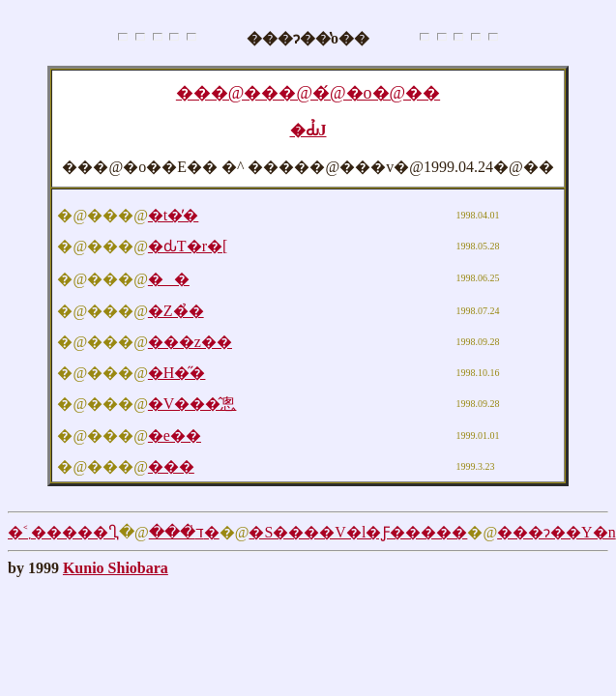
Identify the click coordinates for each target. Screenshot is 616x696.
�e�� (175, 435)
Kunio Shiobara (116, 568)
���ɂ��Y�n (557, 532)
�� (169, 279)
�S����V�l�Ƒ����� (358, 532)
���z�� (190, 342)
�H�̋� (177, 373)
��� (171, 466)
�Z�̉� (176, 311)
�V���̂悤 (192, 404)
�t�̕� (173, 215)
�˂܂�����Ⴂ (63, 532)
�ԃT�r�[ (188, 246)
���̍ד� (184, 532)
